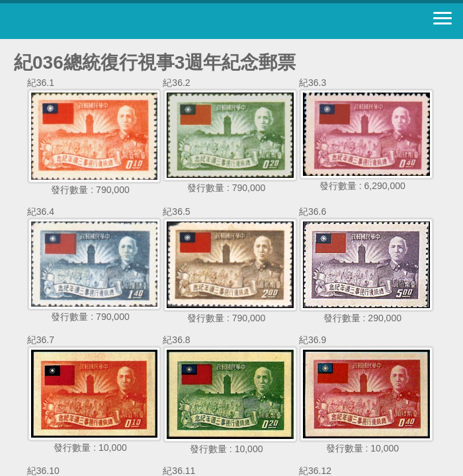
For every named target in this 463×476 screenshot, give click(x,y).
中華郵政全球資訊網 (83, 21)
